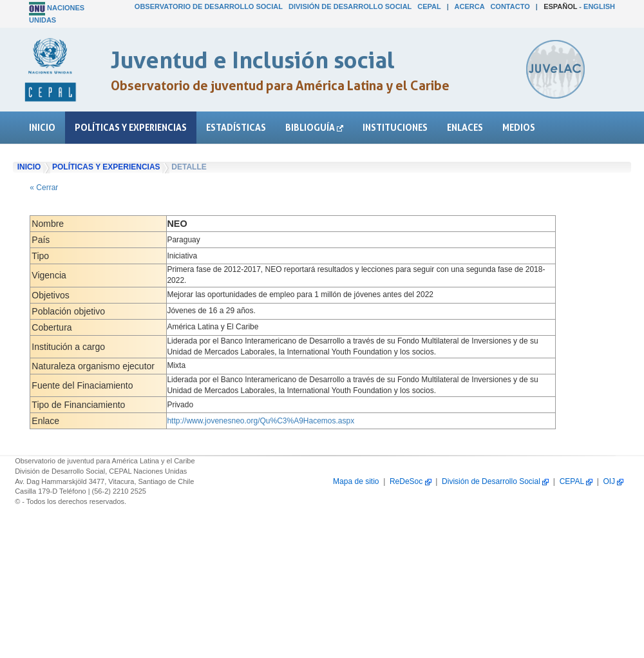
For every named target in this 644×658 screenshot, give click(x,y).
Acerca (470, 6)
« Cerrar (44, 188)
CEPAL (429, 6)
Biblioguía (314, 127)
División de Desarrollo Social (350, 6)
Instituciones (395, 127)
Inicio (42, 127)
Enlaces (465, 127)
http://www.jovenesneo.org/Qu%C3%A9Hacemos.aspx (260, 421)
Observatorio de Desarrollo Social (209, 6)
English (599, 6)
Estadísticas (236, 127)
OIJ (613, 481)
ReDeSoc (411, 481)
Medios (519, 127)
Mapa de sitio (356, 481)
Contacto (510, 6)
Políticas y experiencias (131, 127)
